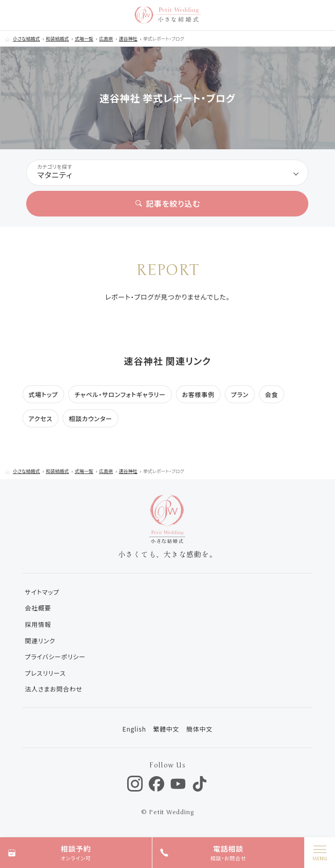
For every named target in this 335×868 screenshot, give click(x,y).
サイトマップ (42, 592)
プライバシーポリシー (55, 656)
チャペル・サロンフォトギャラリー (120, 394)
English (134, 729)
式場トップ (44, 394)
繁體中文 (166, 729)
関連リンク (40, 640)
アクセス (41, 418)
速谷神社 (128, 39)
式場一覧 (84, 39)
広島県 (106, 39)
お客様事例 (198, 394)
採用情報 (38, 624)
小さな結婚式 (26, 39)
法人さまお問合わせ (54, 689)
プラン (240, 394)
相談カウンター (90, 418)
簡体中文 (199, 729)
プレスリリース (46, 673)
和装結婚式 (57, 39)
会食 (272, 394)
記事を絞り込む (168, 203)
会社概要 (38, 608)
